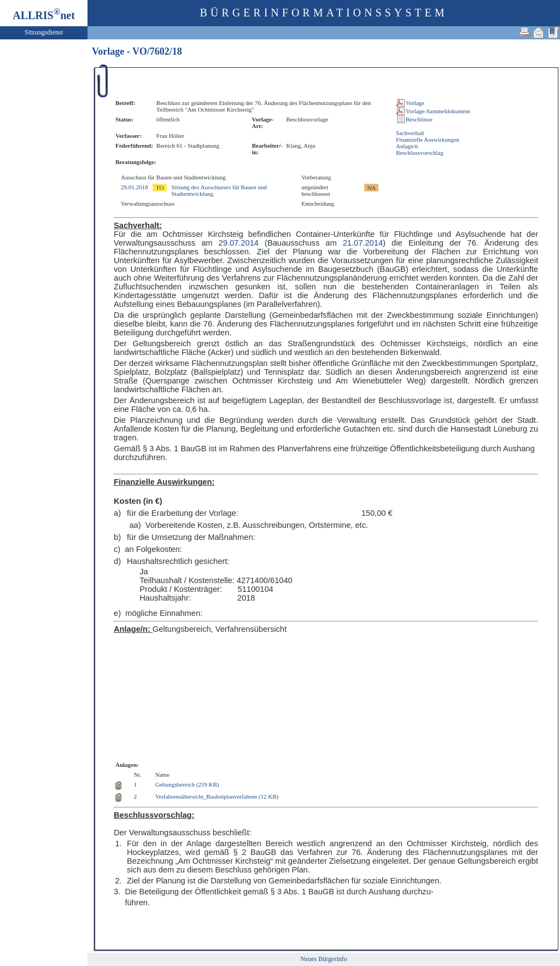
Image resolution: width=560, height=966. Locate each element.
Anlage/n (407, 146)
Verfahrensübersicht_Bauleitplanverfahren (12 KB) (217, 796)
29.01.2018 (135, 187)
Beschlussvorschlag (420, 153)
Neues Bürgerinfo (323, 959)
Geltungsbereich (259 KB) (187, 784)
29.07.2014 (239, 243)
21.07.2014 (363, 243)
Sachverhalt (410, 133)
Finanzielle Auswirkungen (428, 139)
